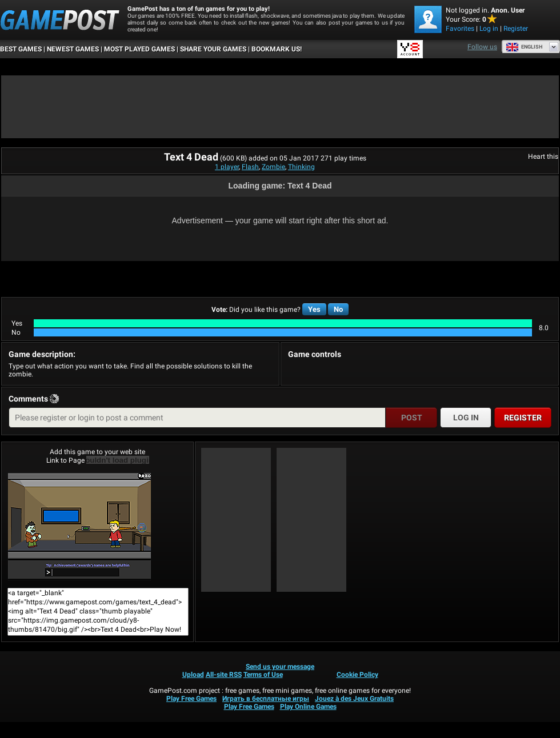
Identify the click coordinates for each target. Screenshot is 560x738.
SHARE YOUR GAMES (213, 49)
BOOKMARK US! (277, 49)
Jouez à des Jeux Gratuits (354, 699)
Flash (250, 167)
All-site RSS (224, 675)
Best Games (21, 49)
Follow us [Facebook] (482, 47)
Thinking (301, 167)
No (338, 309)
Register (516, 29)
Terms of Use (263, 675)
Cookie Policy (357, 675)
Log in (489, 29)
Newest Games (73, 49)
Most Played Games (139, 49)
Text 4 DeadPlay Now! (79, 527)
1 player (227, 167)
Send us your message (280, 667)
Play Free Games (191, 699)
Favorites (460, 29)
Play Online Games (308, 707)
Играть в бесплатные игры (266, 699)
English (524, 47)
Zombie (273, 167)
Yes (314, 309)
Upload (193, 675)
